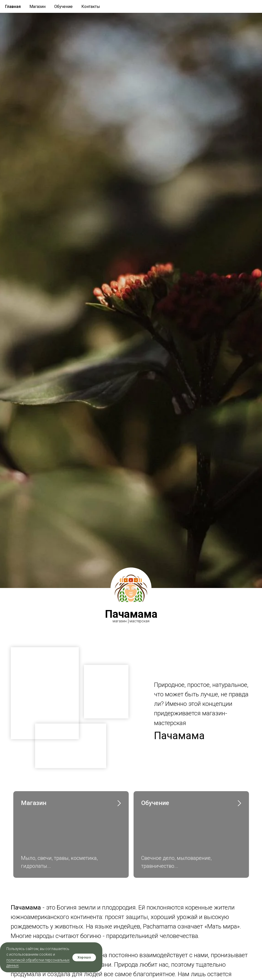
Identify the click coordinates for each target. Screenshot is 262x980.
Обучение (63, 7)
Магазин (37, 7)
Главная (13, 7)
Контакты (91, 7)
